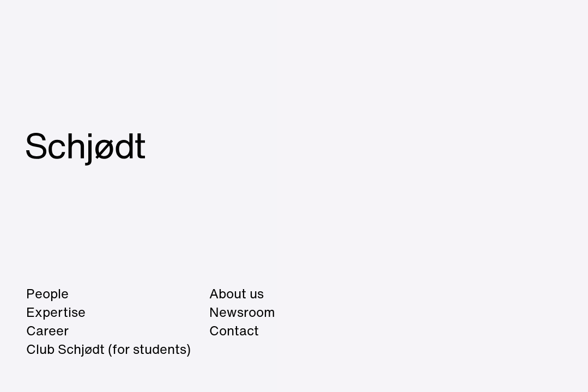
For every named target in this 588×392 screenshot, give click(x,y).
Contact (234, 330)
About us (237, 293)
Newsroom (242, 312)
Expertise (56, 312)
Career (47, 330)
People (47, 293)
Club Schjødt (108, 349)
